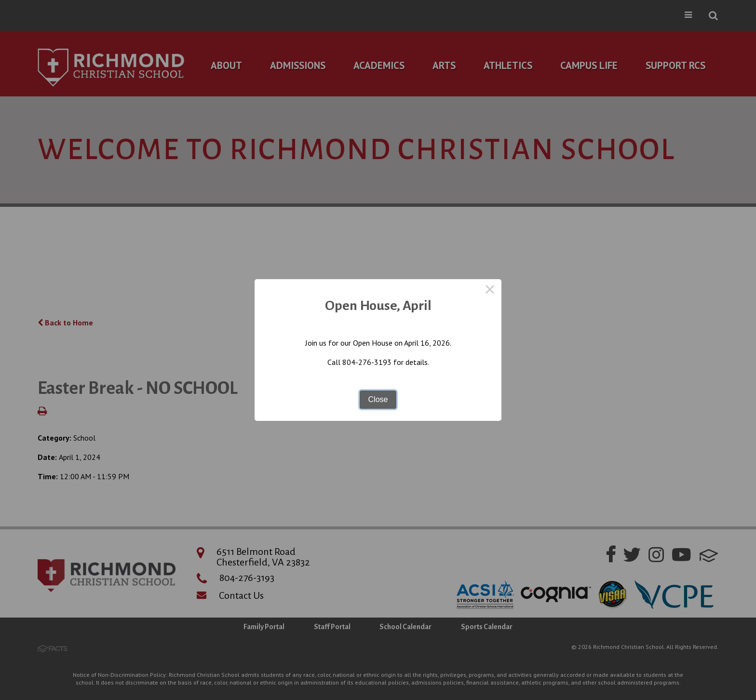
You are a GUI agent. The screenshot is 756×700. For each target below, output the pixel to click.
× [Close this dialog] (490, 291)
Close (378, 399)
